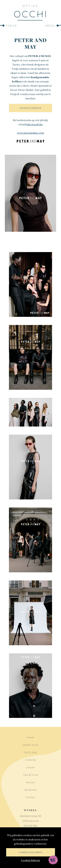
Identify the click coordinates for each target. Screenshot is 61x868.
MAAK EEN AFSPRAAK (30, 108)
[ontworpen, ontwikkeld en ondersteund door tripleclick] (53, 860)
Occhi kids (31, 752)
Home (30, 737)
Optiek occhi (30, 745)
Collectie (31, 760)
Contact (30, 797)
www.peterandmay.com (30, 133)
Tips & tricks (31, 775)
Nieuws (30, 782)
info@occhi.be (34, 124)
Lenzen (30, 767)
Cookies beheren (30, 860)
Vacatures (30, 790)
